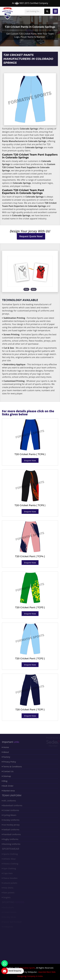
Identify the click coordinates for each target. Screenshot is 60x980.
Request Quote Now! (31, 236)
